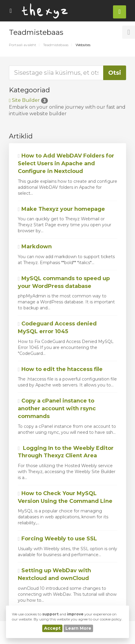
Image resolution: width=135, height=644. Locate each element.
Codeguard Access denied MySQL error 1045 (57, 328)
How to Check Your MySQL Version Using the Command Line (65, 497)
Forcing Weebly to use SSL (57, 539)
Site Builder (28, 100)
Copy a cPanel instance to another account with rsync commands (57, 408)
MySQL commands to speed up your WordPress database (64, 282)
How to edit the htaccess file (60, 369)
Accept (52, 628)
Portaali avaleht (23, 45)
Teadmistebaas (56, 45)
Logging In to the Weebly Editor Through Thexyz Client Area (66, 452)
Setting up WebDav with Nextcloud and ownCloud (54, 574)
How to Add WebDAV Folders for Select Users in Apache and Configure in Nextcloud (66, 163)
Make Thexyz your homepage (61, 209)
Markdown (35, 247)
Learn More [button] (78, 628)
